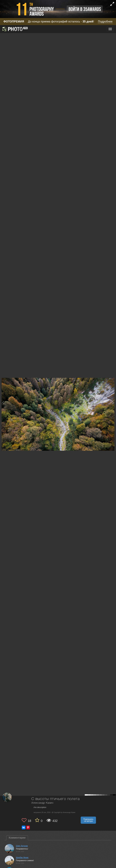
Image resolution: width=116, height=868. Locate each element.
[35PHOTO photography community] (15, 29)
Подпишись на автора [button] (88, 820)
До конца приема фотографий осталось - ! (58, 22)
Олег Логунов (22, 846)
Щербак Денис (22, 858)
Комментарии (17, 838)
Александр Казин (43, 803)
